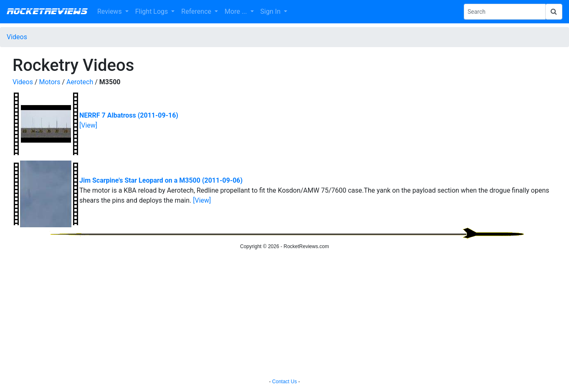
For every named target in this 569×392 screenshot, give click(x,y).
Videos (17, 37)
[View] (88, 125)
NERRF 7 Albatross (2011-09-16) (129, 115)
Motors (50, 82)
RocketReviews (47, 12)
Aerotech (80, 82)
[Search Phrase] (505, 12)
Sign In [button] (271, 11)
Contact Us (284, 382)
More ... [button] (236, 11)
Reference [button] (197, 11)
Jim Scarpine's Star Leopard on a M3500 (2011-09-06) (161, 180)
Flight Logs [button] (153, 11)
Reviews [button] (110, 11)
